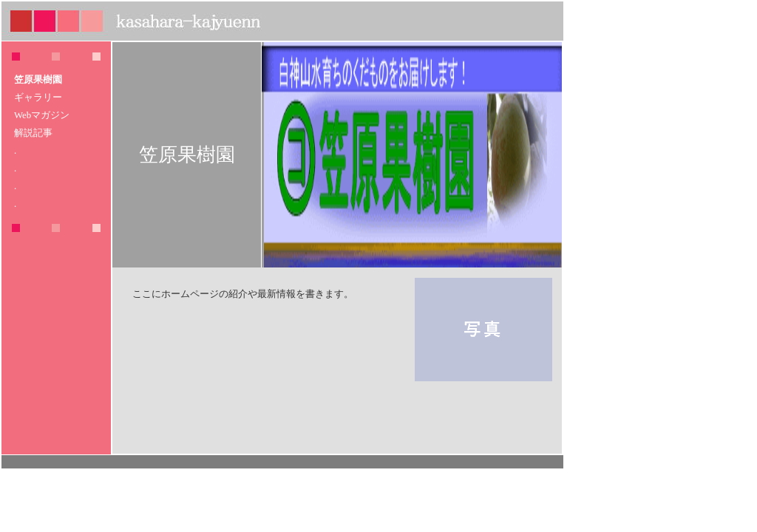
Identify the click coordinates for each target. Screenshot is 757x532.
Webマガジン (42, 115)
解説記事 (33, 133)
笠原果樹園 (38, 80)
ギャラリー (38, 98)
